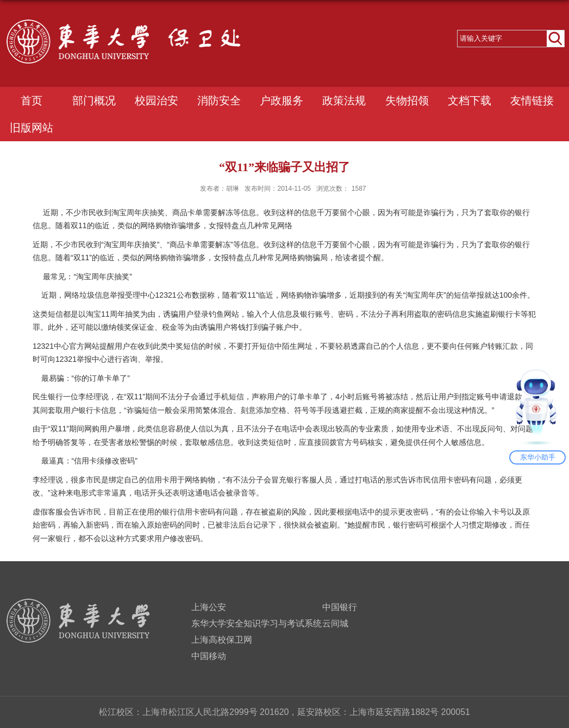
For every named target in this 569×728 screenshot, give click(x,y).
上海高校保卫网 (222, 640)
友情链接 (532, 101)
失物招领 (407, 101)
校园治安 (157, 101)
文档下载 (470, 101)
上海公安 (209, 607)
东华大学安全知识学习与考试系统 (257, 623)
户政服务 (282, 101)
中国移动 (209, 656)
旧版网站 (32, 128)
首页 (32, 101)
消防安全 (219, 101)
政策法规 (344, 101)
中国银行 (340, 607)
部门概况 (94, 101)
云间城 (335, 623)
